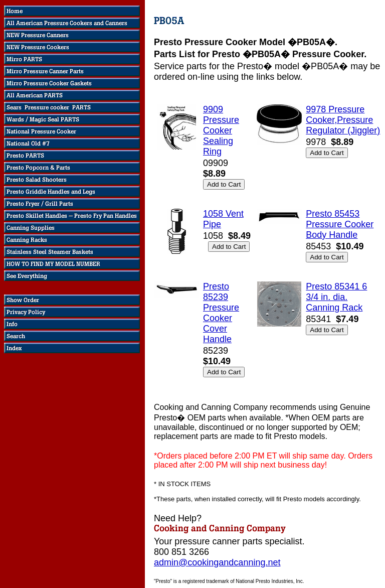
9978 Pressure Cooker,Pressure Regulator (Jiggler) (343, 120)
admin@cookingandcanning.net (217, 562)
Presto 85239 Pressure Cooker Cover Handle (221, 313)
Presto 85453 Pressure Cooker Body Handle (340, 224)
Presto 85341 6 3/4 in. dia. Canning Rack (336, 297)
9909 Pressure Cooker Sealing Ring (221, 130)
